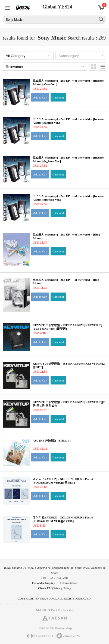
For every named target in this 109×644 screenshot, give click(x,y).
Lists (102, 67)
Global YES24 (57, 7)
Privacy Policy (62, 588)
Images (93, 67)
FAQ (50, 588)
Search (101, 19)
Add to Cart (40, 97)
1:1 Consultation (67, 583)
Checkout (58, 97)
